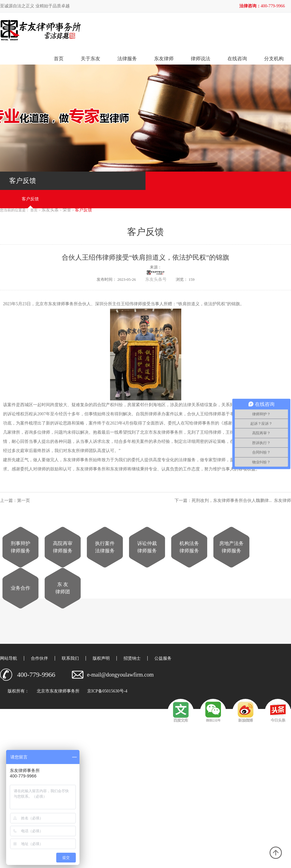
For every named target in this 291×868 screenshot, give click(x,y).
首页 (59, 59)
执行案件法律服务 (105, 547)
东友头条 (50, 210)
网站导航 (9, 658)
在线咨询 (237, 59)
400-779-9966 (273, 6)
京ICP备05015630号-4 (107, 691)
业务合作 (20, 588)
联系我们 (70, 658)
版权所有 (16, 691)
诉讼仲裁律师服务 (147, 547)
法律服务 (127, 59)
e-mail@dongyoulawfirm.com (120, 675)
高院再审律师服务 (63, 547)
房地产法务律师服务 (231, 547)
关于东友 (90, 59)
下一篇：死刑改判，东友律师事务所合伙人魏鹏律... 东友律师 (233, 501)
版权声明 (101, 658)
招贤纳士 (132, 658)
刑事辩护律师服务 (20, 547)
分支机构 (274, 59)
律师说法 (201, 59)
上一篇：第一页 (16, 501)
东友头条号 (156, 279)
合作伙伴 (39, 658)
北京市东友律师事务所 (58, 691)
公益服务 (163, 658)
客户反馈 (30, 199)
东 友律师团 (63, 588)
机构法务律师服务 (189, 547)
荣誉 (67, 210)
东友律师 (164, 59)
